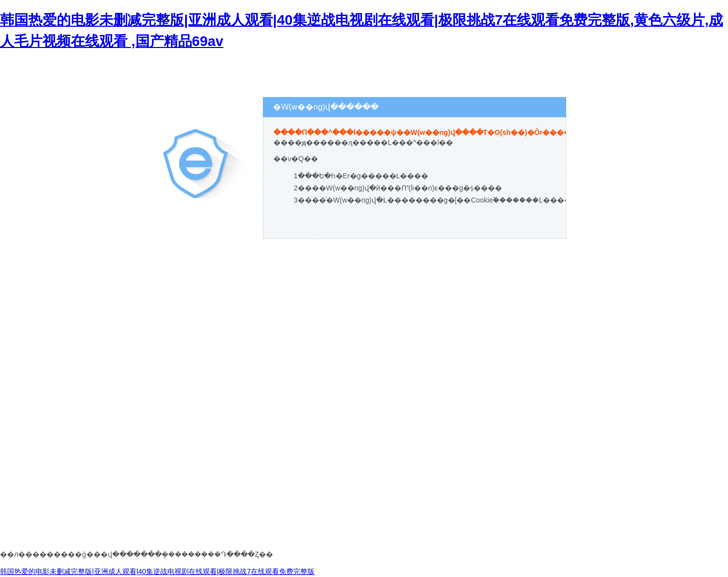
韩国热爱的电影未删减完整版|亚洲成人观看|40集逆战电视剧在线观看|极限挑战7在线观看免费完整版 (157, 571)
